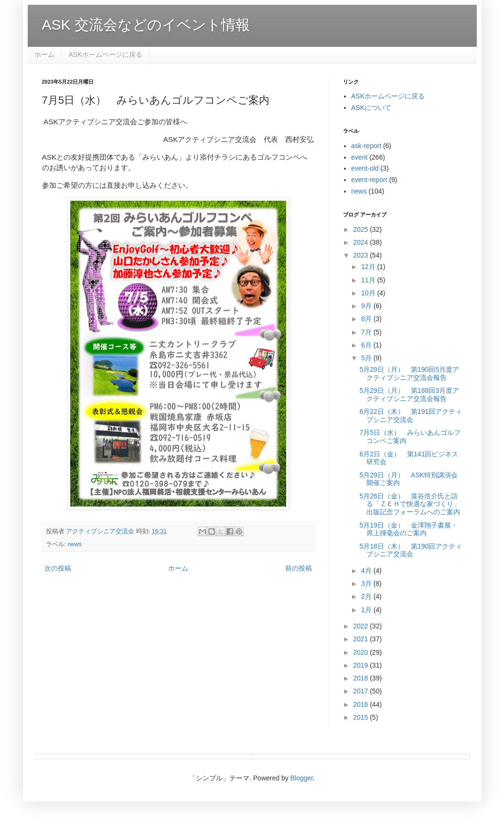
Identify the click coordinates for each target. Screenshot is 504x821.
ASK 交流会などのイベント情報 (146, 25)
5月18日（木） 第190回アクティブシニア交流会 (411, 550)
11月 (369, 280)
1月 (367, 610)
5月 (367, 358)
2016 (361, 704)
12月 (369, 267)
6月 (367, 345)
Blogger (302, 778)
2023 (361, 255)
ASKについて (371, 108)
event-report (369, 180)
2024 (361, 242)
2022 (361, 626)
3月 (367, 583)
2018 (361, 678)
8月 (367, 319)
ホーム (44, 54)
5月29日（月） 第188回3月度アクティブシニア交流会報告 (409, 394)
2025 (361, 229)
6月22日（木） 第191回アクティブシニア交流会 (411, 416)
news (75, 544)
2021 (361, 639)
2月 (367, 596)
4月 (367, 571)
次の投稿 (58, 568)
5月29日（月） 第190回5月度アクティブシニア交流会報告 (409, 373)
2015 (361, 717)
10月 (369, 293)
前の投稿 (299, 568)
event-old (365, 168)
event (359, 157)
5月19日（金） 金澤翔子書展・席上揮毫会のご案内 (408, 529)
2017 (361, 691)
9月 (367, 306)
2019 (361, 665)
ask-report (366, 146)
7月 (367, 332)
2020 (361, 652)
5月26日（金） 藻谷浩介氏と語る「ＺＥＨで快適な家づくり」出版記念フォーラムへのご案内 (410, 504)
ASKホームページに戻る (106, 54)
